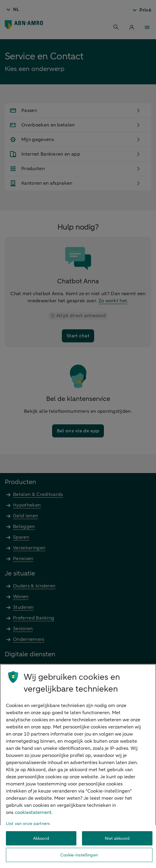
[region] (78, 766)
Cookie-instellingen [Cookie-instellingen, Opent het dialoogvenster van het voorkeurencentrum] (79, 855)
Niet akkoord (117, 838)
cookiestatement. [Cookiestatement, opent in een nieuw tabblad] (34, 812)
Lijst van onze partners (28, 824)
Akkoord (41, 838)
